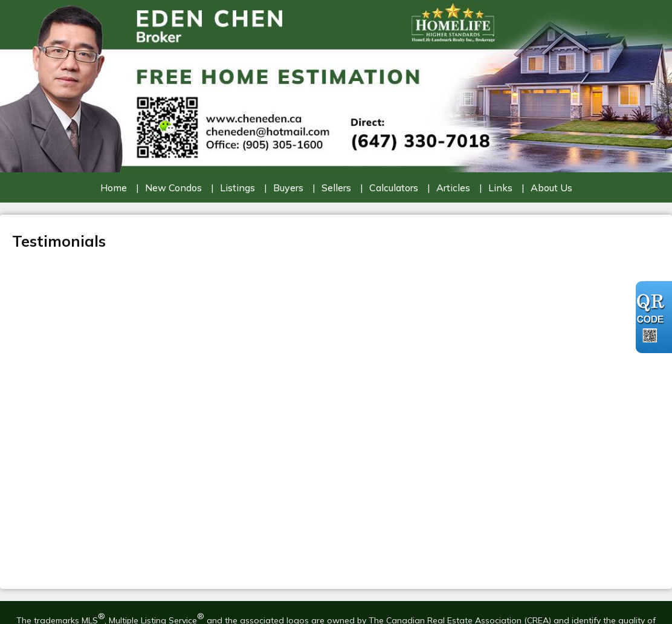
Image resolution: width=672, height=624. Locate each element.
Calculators (394, 187)
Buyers (288, 187)
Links (500, 187)
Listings (237, 187)
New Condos (173, 187)
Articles (453, 187)
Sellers (336, 187)
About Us (551, 187)
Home (114, 187)
